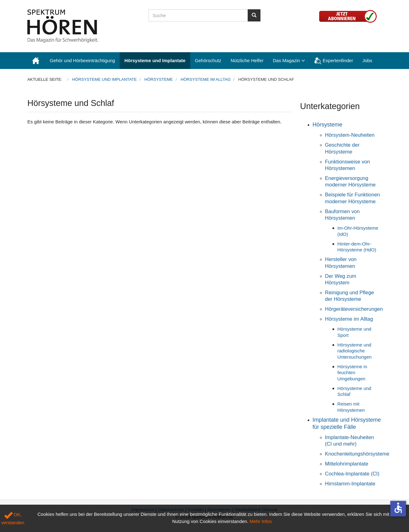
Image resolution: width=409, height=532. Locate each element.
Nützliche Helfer (247, 60)
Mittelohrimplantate (347, 464)
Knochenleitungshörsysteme (357, 454)
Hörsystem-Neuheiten (350, 135)
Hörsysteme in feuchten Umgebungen (352, 373)
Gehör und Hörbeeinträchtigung (82, 60)
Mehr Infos (261, 521)
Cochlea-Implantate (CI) (352, 474)
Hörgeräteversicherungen (354, 309)
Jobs (367, 60)
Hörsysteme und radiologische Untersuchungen (355, 351)
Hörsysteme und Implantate (155, 60)
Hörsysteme (328, 125)
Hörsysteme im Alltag (349, 319)
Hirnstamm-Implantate (350, 484)
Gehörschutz (208, 60)
